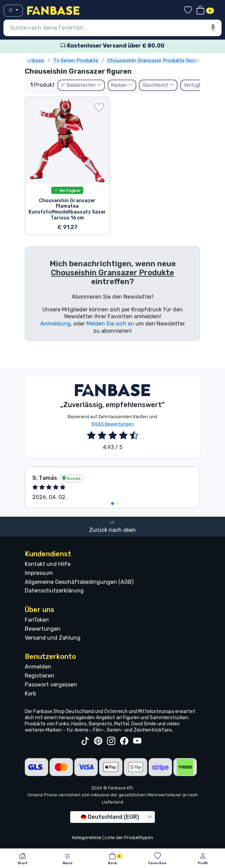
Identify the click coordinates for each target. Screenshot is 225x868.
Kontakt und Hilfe (48, 564)
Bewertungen (43, 629)
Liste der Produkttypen (129, 838)
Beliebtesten (81, 85)
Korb (30, 694)
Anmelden (38, 667)
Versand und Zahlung (53, 638)
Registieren (40, 676)
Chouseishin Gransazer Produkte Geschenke (160, 61)
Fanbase (35, 61)
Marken (122, 85)
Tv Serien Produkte (76, 61)
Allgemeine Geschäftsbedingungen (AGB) (79, 582)
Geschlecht (158, 85)
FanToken (37, 620)
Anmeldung (55, 324)
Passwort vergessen (51, 685)
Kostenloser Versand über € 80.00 (112, 46)
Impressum (39, 573)
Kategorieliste (87, 838)
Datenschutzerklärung (54, 591)
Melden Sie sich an (110, 324)
